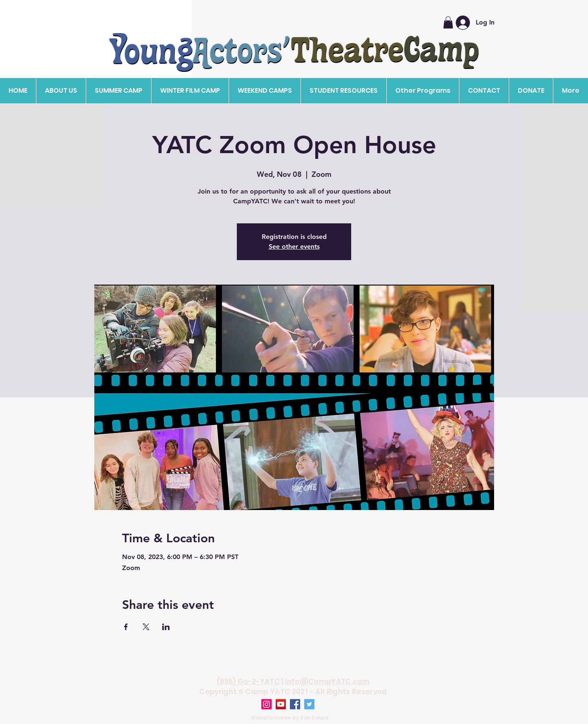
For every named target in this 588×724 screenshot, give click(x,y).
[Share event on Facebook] (126, 627)
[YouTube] (281, 704)
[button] (61, 91)
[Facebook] (295, 704)
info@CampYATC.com (327, 682)
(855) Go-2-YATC (248, 682)
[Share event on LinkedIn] (166, 627)
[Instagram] (266, 704)
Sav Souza (314, 718)
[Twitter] (309, 704)
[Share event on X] (146, 627)
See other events (294, 246)
